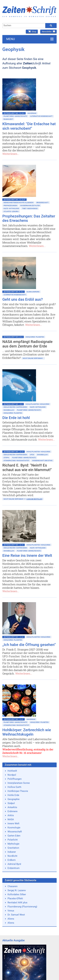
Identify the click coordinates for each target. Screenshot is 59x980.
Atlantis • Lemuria (11, 211)
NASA (11, 819)
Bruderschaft (42, 203)
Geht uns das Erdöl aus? (23, 299)
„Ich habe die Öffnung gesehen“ (29, 645)
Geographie (14, 799)
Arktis (11, 815)
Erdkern (12, 860)
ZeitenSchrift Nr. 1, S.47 (14, 719)
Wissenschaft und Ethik (42, 461)
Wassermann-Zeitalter (30, 206)
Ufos (32, 455)
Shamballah (9, 410)
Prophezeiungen (10, 206)
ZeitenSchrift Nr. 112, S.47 (14, 200)
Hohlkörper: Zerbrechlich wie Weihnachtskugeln (27, 732)
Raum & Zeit (8, 119)
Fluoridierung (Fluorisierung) (22, 907)
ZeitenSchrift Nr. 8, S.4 (13, 337)
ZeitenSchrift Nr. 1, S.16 (14, 545)
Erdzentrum (14, 868)
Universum (32, 113)
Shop (32, 32)
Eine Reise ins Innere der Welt (27, 556)
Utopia (6, 458)
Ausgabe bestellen (34, 499)
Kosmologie (14, 828)
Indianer (12, 852)
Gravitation (13, 848)
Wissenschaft (15, 832)
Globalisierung (33, 292)
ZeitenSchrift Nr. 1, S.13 (14, 452)
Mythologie (13, 844)
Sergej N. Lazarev (17, 890)
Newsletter (48, 32)
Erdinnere (13, 811)
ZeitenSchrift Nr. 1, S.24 (14, 637)
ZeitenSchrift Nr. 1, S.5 (13, 404)
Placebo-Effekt (15, 898)
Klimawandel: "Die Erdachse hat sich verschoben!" (29, 126)
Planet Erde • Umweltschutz (15, 116)
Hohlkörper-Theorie (18, 791)
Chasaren (13, 886)
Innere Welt (13, 823)
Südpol (11, 803)
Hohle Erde (13, 795)
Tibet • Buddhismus (30, 208)
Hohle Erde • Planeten (35, 337)
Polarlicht (13, 840)
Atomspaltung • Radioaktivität (16, 461)
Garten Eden (14, 836)
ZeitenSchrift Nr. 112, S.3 (14, 113)
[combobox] (24, 26)
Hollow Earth (14, 787)
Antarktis (12, 807)
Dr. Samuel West (16, 915)
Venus (11, 911)
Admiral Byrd (14, 864)
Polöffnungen (15, 779)
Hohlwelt (12, 771)
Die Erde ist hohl (16, 418)
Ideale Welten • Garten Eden (15, 407)
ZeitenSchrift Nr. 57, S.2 (14, 292)
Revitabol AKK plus (17, 903)
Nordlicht (12, 856)
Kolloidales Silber (17, 894)
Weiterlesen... (11, 154)
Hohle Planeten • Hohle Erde (37, 404)
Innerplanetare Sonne (19, 783)
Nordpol (12, 775)
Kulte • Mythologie (11, 208)
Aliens (11, 919)
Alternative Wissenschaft (41, 116)
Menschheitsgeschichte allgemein (18, 203)
